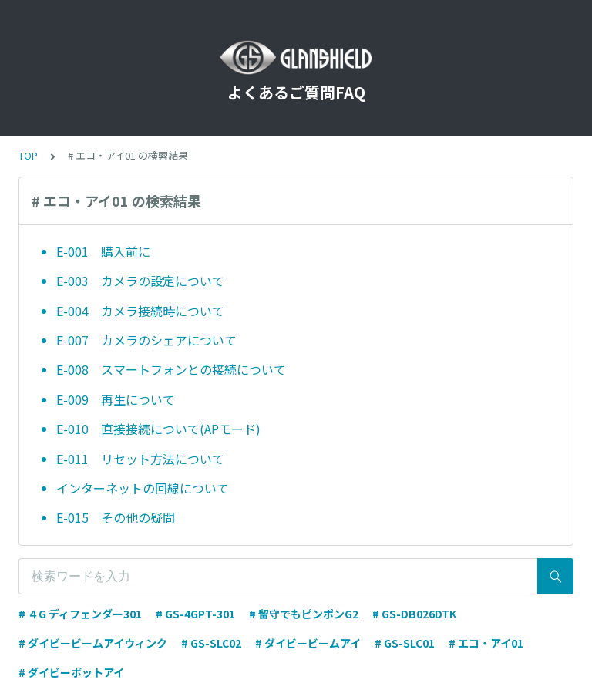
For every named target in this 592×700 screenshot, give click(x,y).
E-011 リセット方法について (140, 459)
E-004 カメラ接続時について (140, 311)
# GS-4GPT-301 (195, 614)
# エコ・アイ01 (486, 643)
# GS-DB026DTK (414, 614)
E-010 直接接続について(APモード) (158, 429)
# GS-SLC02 (211, 643)
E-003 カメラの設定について (140, 281)
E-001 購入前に (103, 251)
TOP (28, 155)
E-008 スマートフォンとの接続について (171, 369)
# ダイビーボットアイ (71, 672)
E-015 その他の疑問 (116, 517)
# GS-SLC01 (405, 643)
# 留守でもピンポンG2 (304, 614)
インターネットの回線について (143, 488)
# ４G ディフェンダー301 (80, 614)
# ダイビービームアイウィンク (93, 643)
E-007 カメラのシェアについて (146, 340)
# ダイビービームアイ (308, 643)
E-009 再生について (116, 399)
